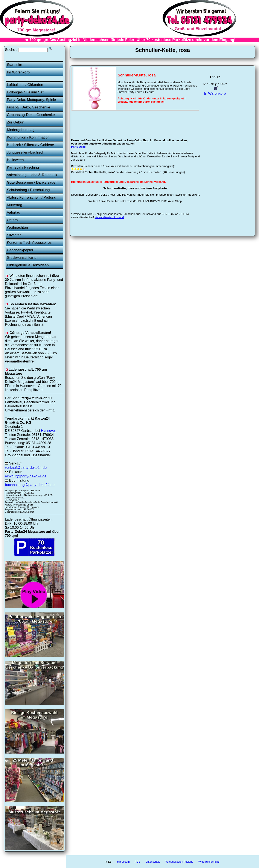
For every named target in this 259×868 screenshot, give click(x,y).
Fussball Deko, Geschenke (29, 107)
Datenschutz (153, 862)
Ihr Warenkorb (18, 72)
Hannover (49, 431)
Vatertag (14, 212)
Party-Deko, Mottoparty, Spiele (31, 100)
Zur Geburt (16, 122)
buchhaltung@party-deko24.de (30, 485)
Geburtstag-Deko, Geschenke (31, 115)
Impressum (123, 862)
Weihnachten (17, 228)
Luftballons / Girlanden (25, 85)
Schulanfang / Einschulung (28, 190)
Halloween (15, 160)
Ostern (12, 220)
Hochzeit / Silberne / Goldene (30, 145)
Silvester (14, 235)
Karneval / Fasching (23, 167)
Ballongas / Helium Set (25, 92)
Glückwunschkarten (23, 258)
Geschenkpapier (20, 250)
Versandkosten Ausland (109, 217)
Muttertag (14, 205)
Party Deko (78, 147)
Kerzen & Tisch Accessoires (29, 243)
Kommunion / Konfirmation (28, 137)
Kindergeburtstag (21, 130)
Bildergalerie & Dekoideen (28, 265)
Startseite (14, 65)
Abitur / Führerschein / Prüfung (32, 197)
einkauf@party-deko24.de (26, 476)
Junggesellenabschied (25, 152)
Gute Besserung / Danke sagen (32, 182)
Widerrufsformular (209, 862)
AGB (137, 862)
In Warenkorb (215, 91)
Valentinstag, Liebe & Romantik (32, 175)
